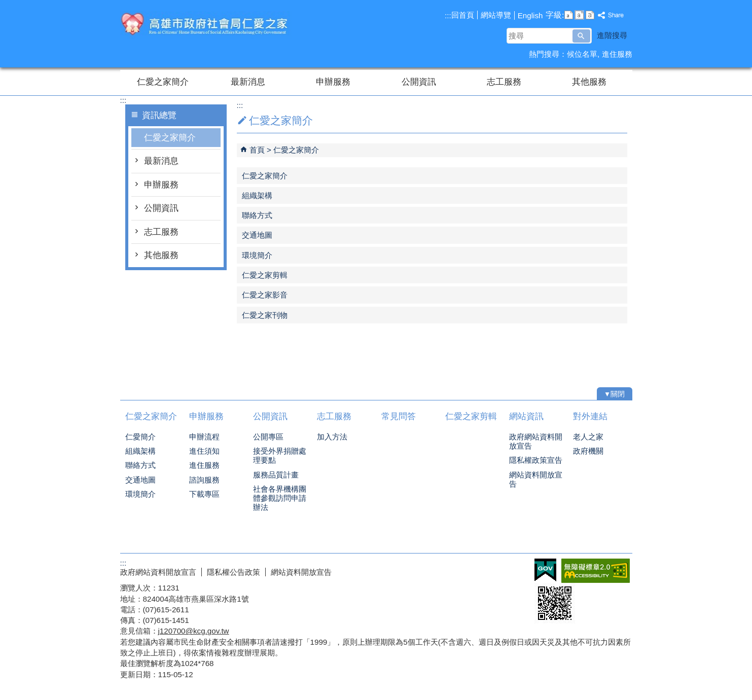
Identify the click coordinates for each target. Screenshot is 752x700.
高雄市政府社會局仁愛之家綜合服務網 (206, 25)
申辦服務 (333, 82)
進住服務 (617, 54)
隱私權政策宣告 (536, 460)
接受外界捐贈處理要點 (280, 455)
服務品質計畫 (276, 475)
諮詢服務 (204, 480)
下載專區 (204, 494)
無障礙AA (596, 571)
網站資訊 (526, 416)
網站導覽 (496, 15)
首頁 (257, 150)
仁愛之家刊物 (265, 315)
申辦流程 (204, 437)
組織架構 (257, 195)
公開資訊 (419, 82)
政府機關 (588, 451)
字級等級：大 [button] (590, 15)
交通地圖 (257, 235)
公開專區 (268, 437)
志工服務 (504, 82)
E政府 (545, 570)
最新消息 (248, 82)
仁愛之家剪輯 (265, 275)
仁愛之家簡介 (163, 82)
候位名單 (582, 54)
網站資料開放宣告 (536, 479)
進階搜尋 (612, 35)
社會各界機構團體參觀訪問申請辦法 (280, 498)
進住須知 (204, 451)
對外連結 (590, 416)
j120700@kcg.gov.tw (194, 631)
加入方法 (332, 437)
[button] (581, 36)
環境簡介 (257, 255)
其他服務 (589, 82)
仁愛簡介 (140, 437)
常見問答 (399, 416)
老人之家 (588, 437)
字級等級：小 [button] (569, 15)
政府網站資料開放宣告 (536, 441)
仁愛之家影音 (265, 295)
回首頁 (463, 15)
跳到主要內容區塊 (5, 5)
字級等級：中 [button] (579, 15)
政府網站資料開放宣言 (158, 572)
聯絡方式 (257, 215)
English (530, 15)
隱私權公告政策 (234, 572)
